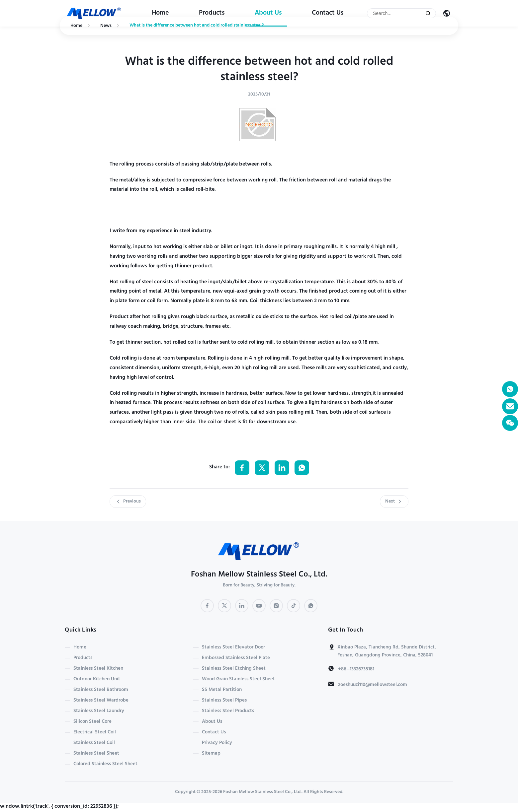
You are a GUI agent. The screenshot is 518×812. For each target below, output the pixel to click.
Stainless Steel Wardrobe (101, 701)
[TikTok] (294, 606)
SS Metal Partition (222, 690)
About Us (268, 13)
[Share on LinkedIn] (282, 468)
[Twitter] (224, 606)
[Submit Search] (428, 13)
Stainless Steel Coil (94, 743)
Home (160, 13)
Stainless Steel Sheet (96, 754)
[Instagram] (276, 606)
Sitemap (211, 754)
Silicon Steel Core (92, 722)
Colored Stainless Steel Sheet (105, 764)
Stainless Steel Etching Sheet (234, 669)
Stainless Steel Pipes (224, 701)
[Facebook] (207, 606)
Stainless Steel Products (228, 711)
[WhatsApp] (311, 606)
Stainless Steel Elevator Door (233, 647)
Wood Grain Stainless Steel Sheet (238, 679)
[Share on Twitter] (262, 468)
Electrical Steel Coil (95, 732)
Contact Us (328, 13)
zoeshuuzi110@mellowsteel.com (373, 685)
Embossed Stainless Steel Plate (236, 658)
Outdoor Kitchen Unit (97, 679)
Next (394, 502)
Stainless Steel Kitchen (98, 669)
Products (212, 13)
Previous (128, 502)
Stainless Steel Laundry (99, 711)
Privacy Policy (217, 743)
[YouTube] (259, 606)
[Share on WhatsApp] (302, 468)
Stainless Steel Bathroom (101, 690)
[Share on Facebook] (242, 468)
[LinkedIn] (242, 606)
